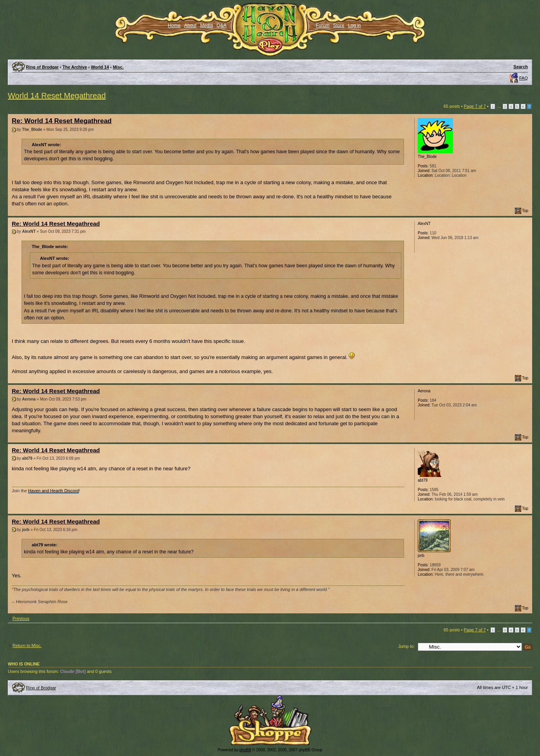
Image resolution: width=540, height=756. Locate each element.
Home (174, 25)
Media (207, 25)
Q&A (222, 25)
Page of (475, 106)
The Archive (75, 67)
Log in (354, 25)
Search (521, 67)
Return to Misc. (27, 645)
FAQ (524, 78)
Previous (21, 618)
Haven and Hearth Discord (54, 491)
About (190, 25)
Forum (323, 25)
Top (525, 211)
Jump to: (406, 646)
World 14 (100, 67)
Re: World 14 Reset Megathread (62, 121)
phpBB (245, 750)
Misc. (118, 67)
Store (339, 25)
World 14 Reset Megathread (57, 96)
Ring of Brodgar (42, 67)
